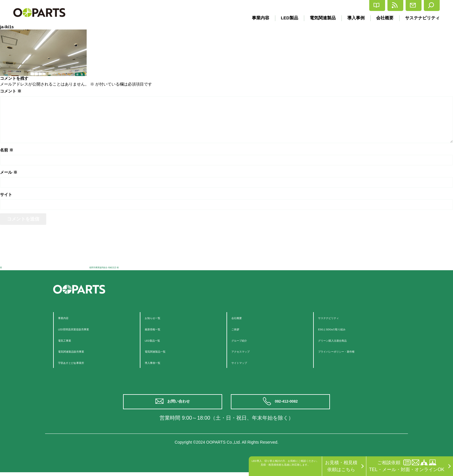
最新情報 (361, 5)
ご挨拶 (238, 329)
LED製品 (285, 18)
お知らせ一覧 (159, 317)
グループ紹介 (245, 340)
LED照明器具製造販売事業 (86, 329)
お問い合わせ (180, 404)
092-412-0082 (288, 404)
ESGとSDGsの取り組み (343, 329)
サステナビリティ (422, 18)
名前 (7, 150)
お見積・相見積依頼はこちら (341, 466)
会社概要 (384, 18)
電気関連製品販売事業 (81, 351)
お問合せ (396, 5)
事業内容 (255, 18)
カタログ (325, 6)
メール (9, 172)
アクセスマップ (248, 351)
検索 (428, 5)
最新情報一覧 (159, 329)
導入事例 (354, 18)
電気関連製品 (319, 18)
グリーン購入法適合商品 (344, 340)
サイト (6, 195)
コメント (11, 91)
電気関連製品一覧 (163, 351)
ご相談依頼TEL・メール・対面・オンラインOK (407, 466)
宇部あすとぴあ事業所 (81, 362)
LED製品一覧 (158, 340)
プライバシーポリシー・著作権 (350, 351)
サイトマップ (245, 362)
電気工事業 (70, 340)
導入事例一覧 (159, 362)
